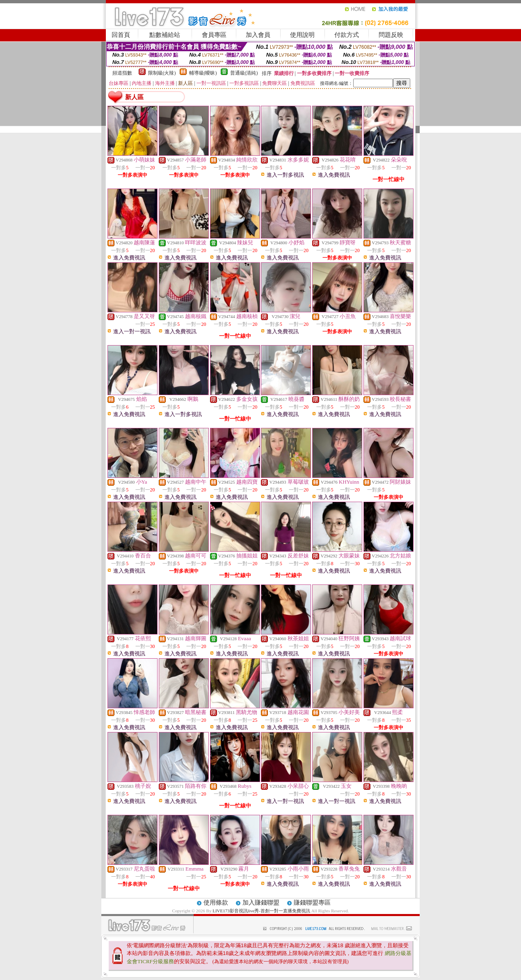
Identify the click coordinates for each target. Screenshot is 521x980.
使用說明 (302, 35)
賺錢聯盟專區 (312, 903)
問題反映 (391, 35)
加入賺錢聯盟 (261, 903)
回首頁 (121, 35)
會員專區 (214, 35)
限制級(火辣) (162, 73)
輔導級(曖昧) (203, 73)
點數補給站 (165, 35)
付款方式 (347, 35)
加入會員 (258, 35)
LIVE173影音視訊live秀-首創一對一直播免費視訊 (261, 911)
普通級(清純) (244, 73)
